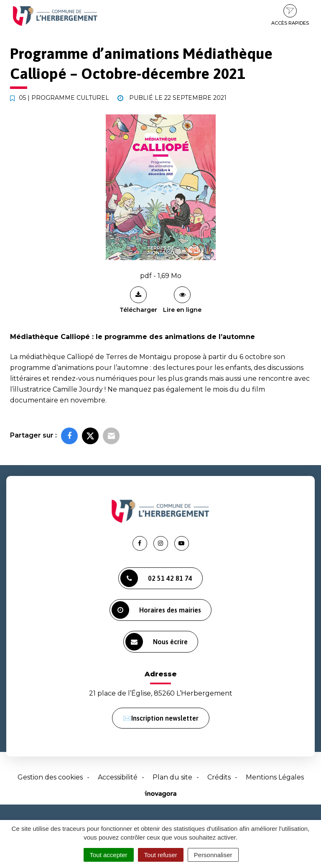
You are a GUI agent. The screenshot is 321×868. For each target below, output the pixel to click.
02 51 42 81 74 (156, 578)
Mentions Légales (275, 777)
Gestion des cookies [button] (50, 777)
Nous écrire (157, 642)
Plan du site (172, 777)
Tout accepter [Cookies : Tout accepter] (109, 855)
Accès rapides (290, 15)
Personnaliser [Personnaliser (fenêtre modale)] (213, 855)
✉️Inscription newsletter (161, 718)
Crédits (219, 777)
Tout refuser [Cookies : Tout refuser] (161, 855)
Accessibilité (118, 777)
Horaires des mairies (156, 610)
